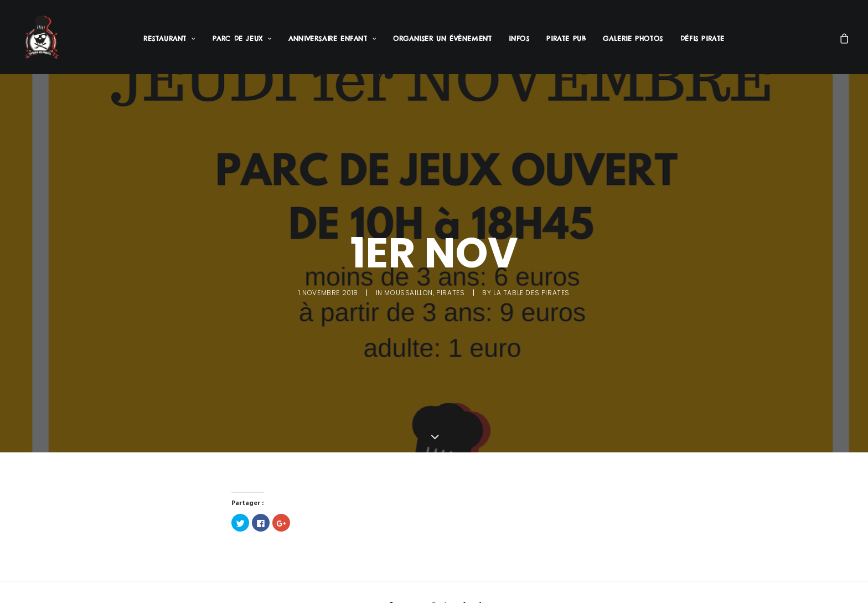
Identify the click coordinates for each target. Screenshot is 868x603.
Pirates (450, 291)
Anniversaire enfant (332, 38)
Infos (519, 38)
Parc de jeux (242, 38)
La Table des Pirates (531, 291)
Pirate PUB (566, 38)
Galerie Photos (633, 38)
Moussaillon (409, 291)
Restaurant (169, 38)
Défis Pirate (702, 38)
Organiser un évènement (442, 38)
